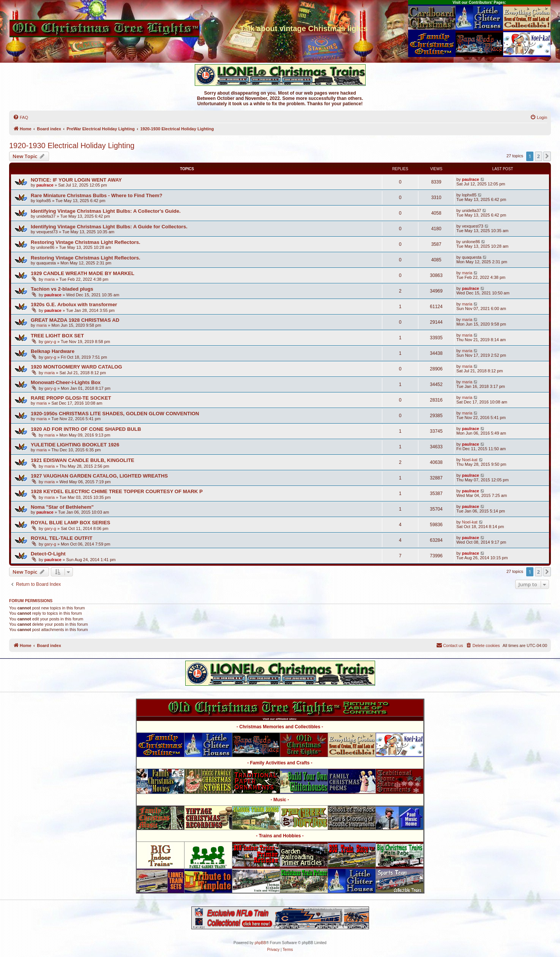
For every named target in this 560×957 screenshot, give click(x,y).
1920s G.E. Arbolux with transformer (74, 304)
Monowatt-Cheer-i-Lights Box (66, 382)
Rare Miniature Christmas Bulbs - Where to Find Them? (97, 195)
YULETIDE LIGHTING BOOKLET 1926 (75, 445)
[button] (547, 156)
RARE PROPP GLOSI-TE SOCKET (71, 398)
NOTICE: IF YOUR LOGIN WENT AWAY (76, 180)
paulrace (45, 185)
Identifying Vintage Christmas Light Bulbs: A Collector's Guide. (106, 211)
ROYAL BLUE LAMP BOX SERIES (70, 523)
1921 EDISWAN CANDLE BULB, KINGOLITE (83, 460)
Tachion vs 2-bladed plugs (62, 289)
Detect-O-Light (48, 554)
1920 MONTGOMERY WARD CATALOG (77, 367)
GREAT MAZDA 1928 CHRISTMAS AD (75, 320)
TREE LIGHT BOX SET (57, 336)
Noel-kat (470, 460)
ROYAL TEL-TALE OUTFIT (62, 538)
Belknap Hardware (53, 351)
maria (50, 279)
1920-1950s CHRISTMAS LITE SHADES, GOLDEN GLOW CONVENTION (115, 414)
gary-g (50, 342)
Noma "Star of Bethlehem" (62, 507)
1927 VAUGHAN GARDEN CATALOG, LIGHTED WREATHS (99, 476)
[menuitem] (21, 117)
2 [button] (539, 156)
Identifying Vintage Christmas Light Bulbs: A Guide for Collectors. (109, 227)
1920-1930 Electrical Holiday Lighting (72, 146)
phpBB (260, 943)
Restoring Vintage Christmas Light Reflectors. (85, 242)
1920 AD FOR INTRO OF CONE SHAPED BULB (86, 429)
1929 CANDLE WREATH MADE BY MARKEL (83, 273)
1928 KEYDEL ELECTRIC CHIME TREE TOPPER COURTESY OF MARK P (117, 491)
